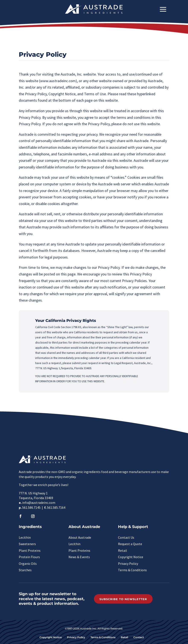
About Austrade (80, 537)
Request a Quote (130, 544)
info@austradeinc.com (39, 503)
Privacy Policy (128, 564)
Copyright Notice (131, 557)
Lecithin (25, 537)
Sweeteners (27, 544)
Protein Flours (29, 557)
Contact (139, 637)
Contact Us (126, 537)
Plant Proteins (30, 550)
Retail (122, 550)
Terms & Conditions (132, 570)
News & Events (79, 557)
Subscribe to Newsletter (123, 599)
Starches (25, 570)
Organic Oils (28, 564)
